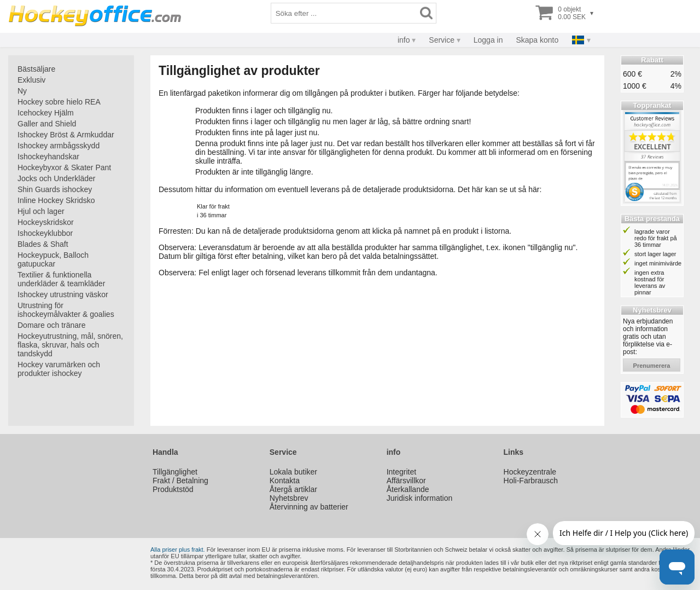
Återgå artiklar (293, 489)
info (404, 40)
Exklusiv (31, 80)
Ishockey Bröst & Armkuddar (66, 135)
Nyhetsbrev (289, 498)
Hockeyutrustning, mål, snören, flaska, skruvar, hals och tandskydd (70, 345)
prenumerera (652, 366)
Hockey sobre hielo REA (59, 102)
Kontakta (285, 481)
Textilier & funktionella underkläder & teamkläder (61, 279)
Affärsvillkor (406, 481)
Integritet (401, 472)
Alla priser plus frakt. (178, 549)
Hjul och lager (41, 211)
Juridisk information (420, 498)
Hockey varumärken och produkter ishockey (59, 369)
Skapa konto (537, 40)
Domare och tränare (52, 325)
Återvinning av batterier (309, 507)
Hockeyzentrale (530, 472)
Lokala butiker (293, 472)
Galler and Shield (47, 124)
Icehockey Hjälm (46, 113)
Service (442, 40)
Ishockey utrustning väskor (63, 294)
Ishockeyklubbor (45, 233)
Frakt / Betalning (180, 481)
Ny (22, 91)
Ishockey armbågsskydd (59, 146)
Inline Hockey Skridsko (56, 200)
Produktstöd (173, 489)
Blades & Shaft (43, 244)
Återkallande (408, 489)
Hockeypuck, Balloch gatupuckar (53, 259)
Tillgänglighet (175, 472)
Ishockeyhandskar (48, 157)
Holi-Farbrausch (531, 481)
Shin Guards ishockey (55, 189)
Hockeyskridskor (46, 222)
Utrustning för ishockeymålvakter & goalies (66, 310)
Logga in (488, 40)
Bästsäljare (36, 69)
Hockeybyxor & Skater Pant (64, 167)
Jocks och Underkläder (56, 178)
